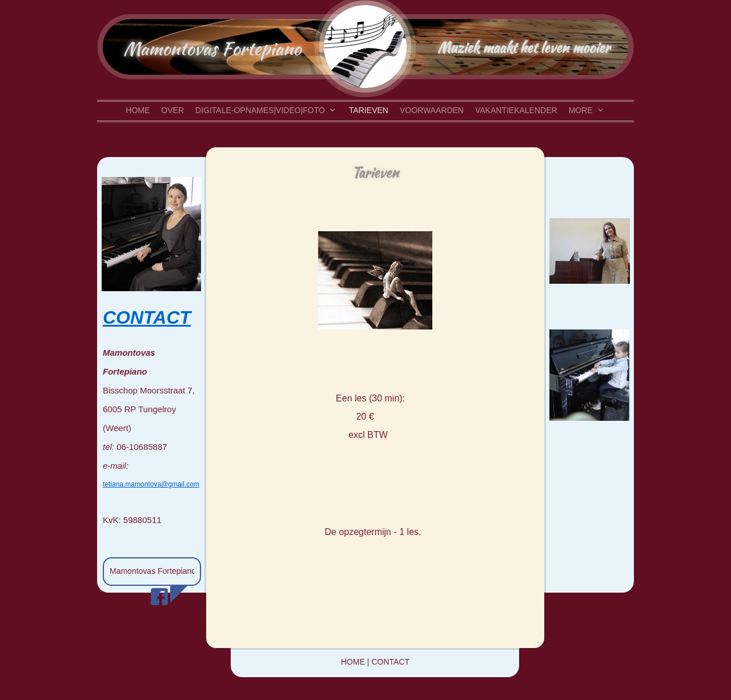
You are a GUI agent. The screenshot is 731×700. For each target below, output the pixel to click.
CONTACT (147, 317)
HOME (353, 662)
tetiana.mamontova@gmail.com (151, 484)
